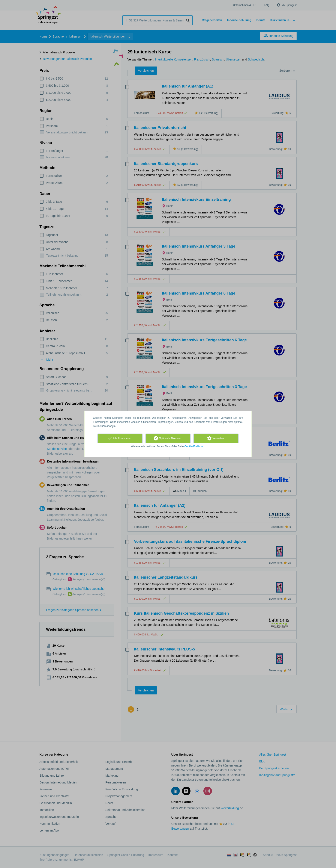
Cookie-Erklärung (194, 446)
